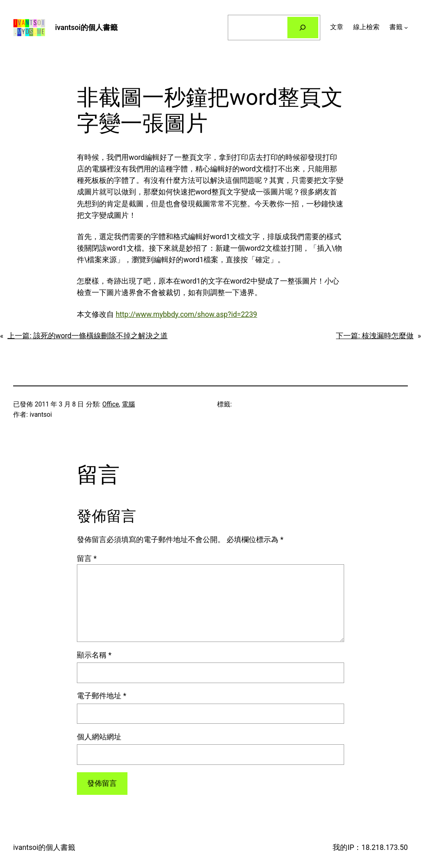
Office (111, 404)
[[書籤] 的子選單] (406, 27)
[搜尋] (303, 27)
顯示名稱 (94, 655)
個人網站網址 (99, 737)
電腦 (128, 404)
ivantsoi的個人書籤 (86, 28)
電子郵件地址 (102, 696)
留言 (87, 559)
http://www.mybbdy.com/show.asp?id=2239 (186, 314)
